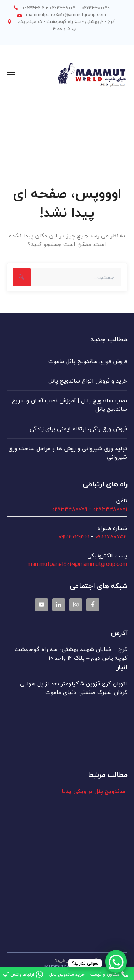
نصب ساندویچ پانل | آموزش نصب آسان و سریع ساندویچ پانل (70, 405)
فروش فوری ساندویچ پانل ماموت (88, 361)
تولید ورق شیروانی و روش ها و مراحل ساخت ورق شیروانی (68, 453)
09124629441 (74, 537)
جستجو (22, 277)
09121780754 (111, 537)
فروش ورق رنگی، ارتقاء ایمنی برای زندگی (78, 429)
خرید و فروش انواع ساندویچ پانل (88, 381)
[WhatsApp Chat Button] (116, 962)
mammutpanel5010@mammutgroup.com (77, 564)
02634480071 (110, 509)
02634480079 (70, 509)
